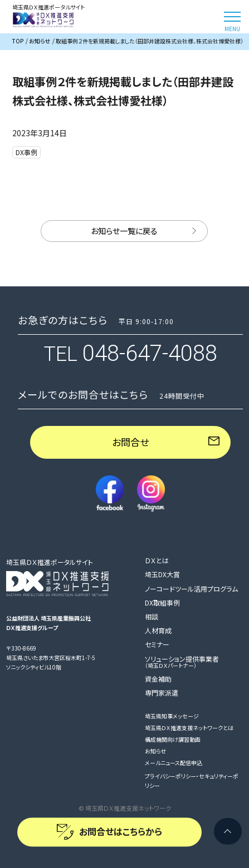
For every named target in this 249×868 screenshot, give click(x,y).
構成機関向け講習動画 (173, 739)
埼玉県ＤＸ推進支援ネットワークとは (189, 728)
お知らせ (155, 751)
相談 (152, 616)
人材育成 (158, 630)
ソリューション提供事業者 (182, 662)
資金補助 (158, 679)
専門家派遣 (162, 693)
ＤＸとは (157, 560)
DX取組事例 (162, 602)
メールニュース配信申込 (174, 763)
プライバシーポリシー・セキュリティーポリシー (192, 781)
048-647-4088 (150, 353)
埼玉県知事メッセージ (172, 716)
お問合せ (130, 442)
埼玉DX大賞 (162, 574)
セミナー (157, 644)
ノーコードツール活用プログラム (191, 589)
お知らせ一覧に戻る (124, 231)
